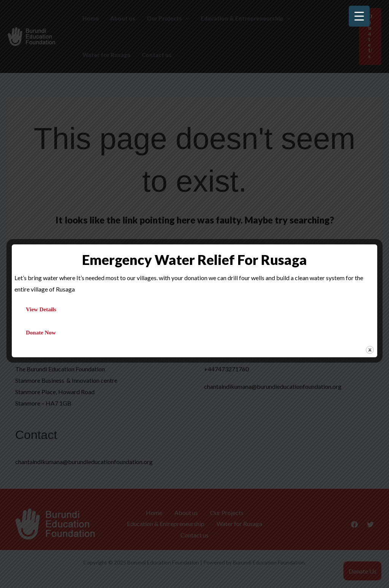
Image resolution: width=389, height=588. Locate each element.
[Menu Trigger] (359, 16)
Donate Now (41, 333)
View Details (41, 309)
